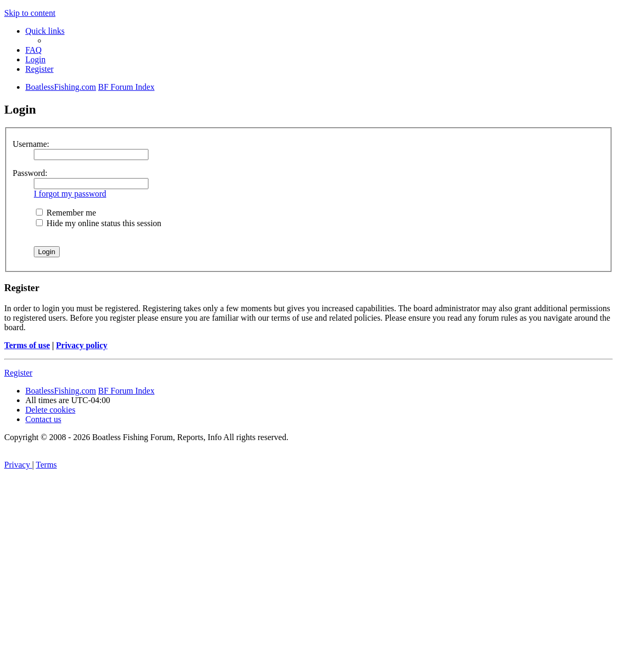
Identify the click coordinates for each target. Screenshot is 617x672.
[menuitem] (34, 50)
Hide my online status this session (99, 223)
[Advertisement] (308, 593)
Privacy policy (82, 345)
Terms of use (27, 345)
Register (18, 373)
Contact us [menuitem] (43, 419)
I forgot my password (70, 194)
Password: (30, 173)
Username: (31, 144)
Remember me (66, 213)
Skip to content (30, 13)
